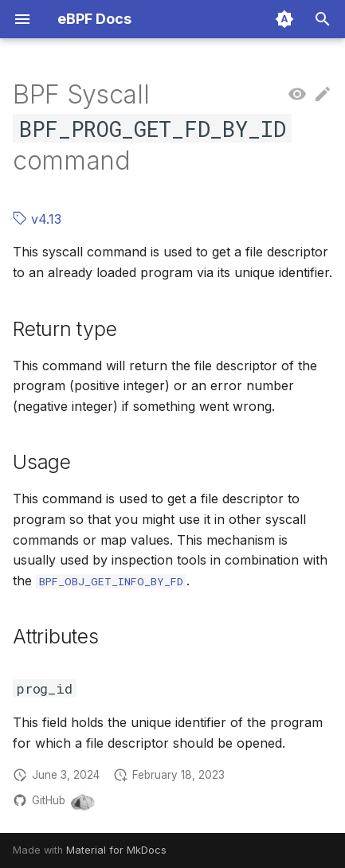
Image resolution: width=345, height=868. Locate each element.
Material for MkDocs (116, 850)
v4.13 (37, 219)
